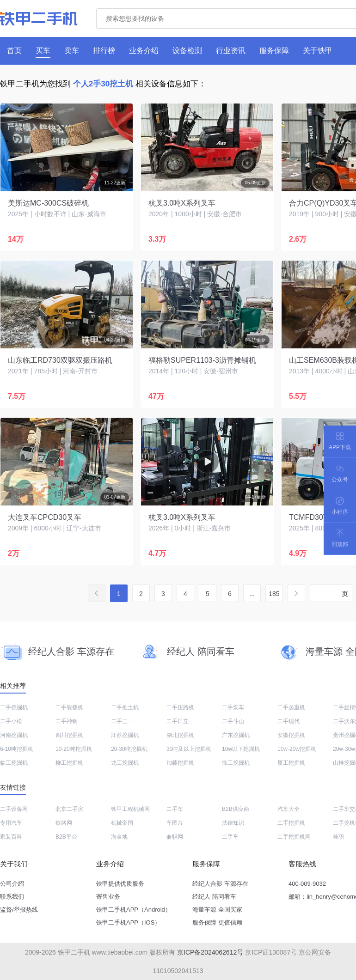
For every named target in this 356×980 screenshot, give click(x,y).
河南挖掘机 (14, 735)
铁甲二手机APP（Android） (134, 910)
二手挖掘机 (14, 707)
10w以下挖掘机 (241, 749)
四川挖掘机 (69, 735)
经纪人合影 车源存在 (220, 884)
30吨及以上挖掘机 (189, 749)
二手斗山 (233, 721)
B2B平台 (66, 837)
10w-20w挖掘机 (297, 749)
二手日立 (178, 721)
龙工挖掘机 (125, 763)
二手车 (175, 809)
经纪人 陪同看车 (214, 897)
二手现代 (288, 721)
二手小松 (11, 721)
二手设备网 (14, 809)
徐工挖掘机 (236, 763)
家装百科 (11, 837)
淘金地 (119, 837)
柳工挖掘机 (69, 763)
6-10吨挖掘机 (17, 749)
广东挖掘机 (236, 735)
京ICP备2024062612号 (210, 952)
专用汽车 (11, 823)
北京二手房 (69, 809)
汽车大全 (288, 809)
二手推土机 (125, 707)
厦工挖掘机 (291, 763)
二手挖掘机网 (294, 837)
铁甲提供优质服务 (120, 884)
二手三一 (122, 721)
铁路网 (64, 823)
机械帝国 (122, 823)
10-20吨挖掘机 (74, 749)
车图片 (175, 823)
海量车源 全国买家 (217, 910)
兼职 (338, 837)
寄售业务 (108, 897)
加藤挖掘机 (180, 763)
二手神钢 (67, 721)
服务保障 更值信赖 (217, 922)
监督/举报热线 (19, 910)
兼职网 (175, 837)
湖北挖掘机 (180, 735)
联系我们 (12, 897)
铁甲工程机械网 (130, 809)
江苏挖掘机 (125, 735)
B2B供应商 (236, 809)
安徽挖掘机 (291, 735)
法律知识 (233, 823)
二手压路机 (180, 707)
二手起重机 (291, 707)
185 (274, 594)
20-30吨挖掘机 (129, 749)
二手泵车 (233, 707)
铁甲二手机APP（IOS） (128, 922)
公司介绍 (12, 884)
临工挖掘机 (14, 763)
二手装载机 (69, 707)
